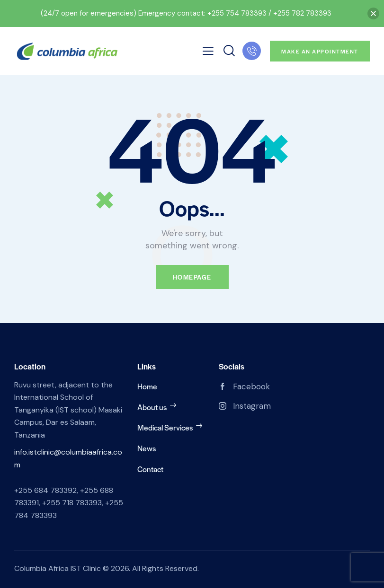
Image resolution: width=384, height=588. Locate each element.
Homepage (192, 277)
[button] (373, 13)
